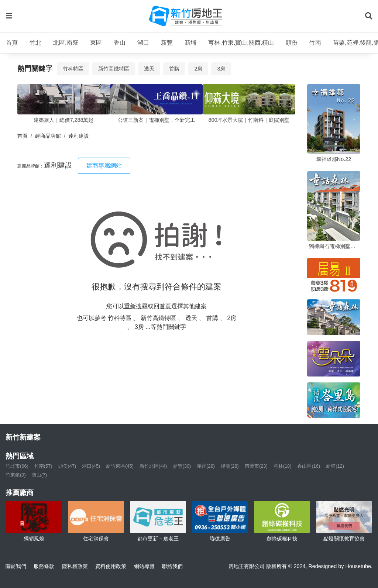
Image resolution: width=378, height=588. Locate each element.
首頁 (12, 43)
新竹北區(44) (153, 466)
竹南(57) (43, 466)
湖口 (143, 43)
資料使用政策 (111, 566)
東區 (96, 43)
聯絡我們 (172, 566)
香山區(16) (309, 466)
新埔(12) (335, 466)
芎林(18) (283, 466)
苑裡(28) (206, 466)
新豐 (167, 43)
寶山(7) (39, 475)
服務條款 (44, 566)
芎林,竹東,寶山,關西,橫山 (241, 43)
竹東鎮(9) (16, 475)
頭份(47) (67, 466)
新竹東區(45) (120, 466)
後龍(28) (230, 466)
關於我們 (16, 566)
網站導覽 (144, 566)
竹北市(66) (17, 466)
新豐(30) (182, 466)
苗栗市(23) (256, 466)
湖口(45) (91, 466)
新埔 (190, 43)
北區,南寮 (66, 43)
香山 (120, 43)
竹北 (35, 43)
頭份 (292, 43)
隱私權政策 (75, 566)
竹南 (315, 43)
